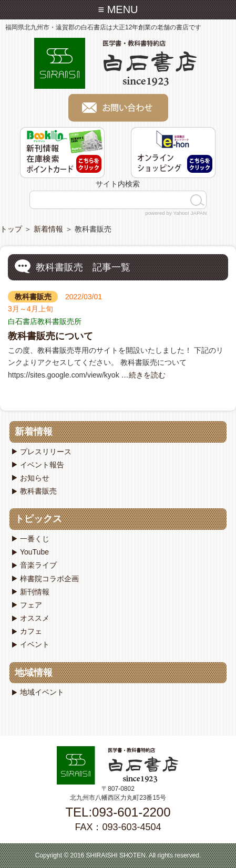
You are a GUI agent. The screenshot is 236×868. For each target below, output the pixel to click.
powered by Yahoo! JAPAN (176, 213)
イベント (35, 644)
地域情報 (34, 673)
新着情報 (48, 229)
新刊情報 (35, 592)
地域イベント (42, 692)
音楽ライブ (38, 565)
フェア (31, 605)
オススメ (35, 618)
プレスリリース (46, 452)
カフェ (31, 631)
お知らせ (35, 478)
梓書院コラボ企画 (49, 579)
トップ (11, 229)
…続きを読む (142, 375)
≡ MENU (118, 9)
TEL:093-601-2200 (118, 812)
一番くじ (35, 539)
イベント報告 (42, 465)
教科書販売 (33, 297)
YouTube (34, 552)
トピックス (38, 519)
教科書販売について (50, 336)
